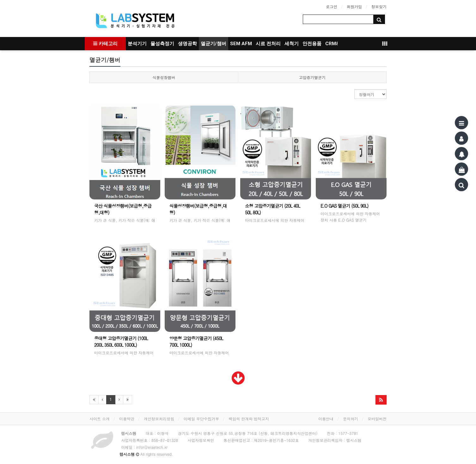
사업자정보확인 (201, 440)
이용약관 (127, 419)
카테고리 (105, 44)
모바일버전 (377, 419)
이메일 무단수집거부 (201, 419)
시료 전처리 (268, 44)
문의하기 (351, 419)
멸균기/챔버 (214, 44)
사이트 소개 (100, 419)
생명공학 (187, 44)
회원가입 (354, 6)
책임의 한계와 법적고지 (249, 419)
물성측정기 (162, 44)
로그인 (332, 6)
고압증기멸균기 (312, 77)
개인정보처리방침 (159, 419)
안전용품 (312, 44)
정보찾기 (379, 6)
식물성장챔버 (164, 77)
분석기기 (137, 44)
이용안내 (326, 419)
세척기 (292, 44)
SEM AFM (241, 44)
